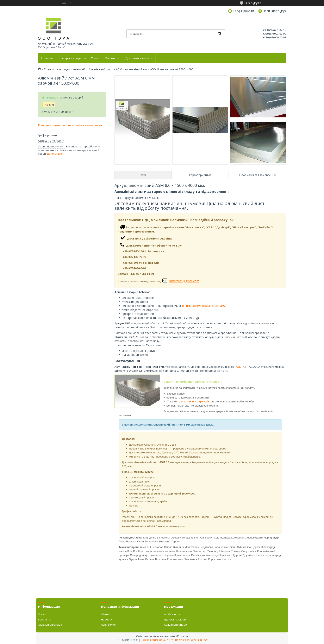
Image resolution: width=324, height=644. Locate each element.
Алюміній (79, 69)
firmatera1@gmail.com (184, 281)
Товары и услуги (71, 58)
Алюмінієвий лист (101, 69)
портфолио (108, 625)
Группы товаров (175, 619)
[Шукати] (219, 34)
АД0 (239, 367)
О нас (95, 58)
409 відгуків (253, 3)
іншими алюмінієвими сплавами (204, 306)
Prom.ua (183, 636)
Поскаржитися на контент (157, 640)
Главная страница (50, 625)
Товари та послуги (57, 69)
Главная (47, 58)
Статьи (106, 614)
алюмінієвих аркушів (195, 401)
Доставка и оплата (139, 58)
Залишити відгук (275, 11)
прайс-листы (172, 614)
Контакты (112, 58)
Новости (107, 619)
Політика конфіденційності (192, 640)
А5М (119, 69)
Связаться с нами (176, 625)
